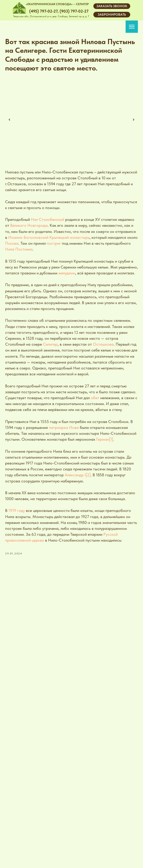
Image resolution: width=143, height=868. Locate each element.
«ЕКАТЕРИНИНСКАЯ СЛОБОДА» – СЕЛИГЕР (57, 4)
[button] (112, 6)
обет (95, 398)
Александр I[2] (78, 475)
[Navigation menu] (132, 27)
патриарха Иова (64, 427)
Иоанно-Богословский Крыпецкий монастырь (49, 237)
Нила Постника (19, 249)
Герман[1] (105, 439)
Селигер (50, 344)
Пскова (12, 243)
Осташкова (103, 344)
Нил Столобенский (48, 219)
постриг (54, 243)
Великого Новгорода (29, 225)
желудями (67, 273)
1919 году (17, 510)
